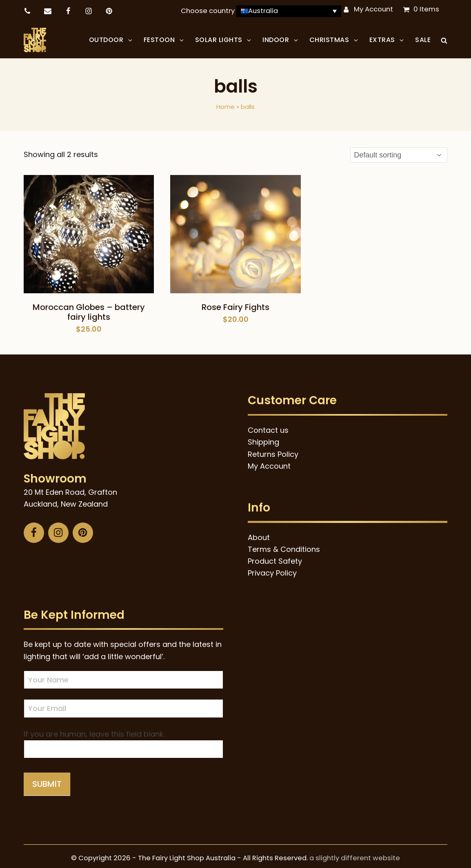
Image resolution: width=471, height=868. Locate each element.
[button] (444, 38)
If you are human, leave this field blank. (94, 730)
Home (226, 103)
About (259, 533)
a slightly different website (355, 854)
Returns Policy (273, 450)
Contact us (268, 426)
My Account (373, 9)
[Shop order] (399, 151)
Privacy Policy (272, 569)
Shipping (263, 438)
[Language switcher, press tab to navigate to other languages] (289, 11)
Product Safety (275, 557)
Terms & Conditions (284, 545)
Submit (47, 780)
